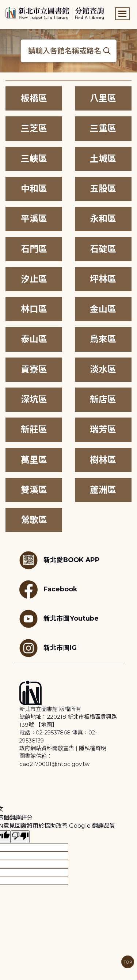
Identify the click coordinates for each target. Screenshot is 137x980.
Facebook (48, 590)
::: (3, 5)
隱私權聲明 (93, 748)
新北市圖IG (48, 648)
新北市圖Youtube (59, 619)
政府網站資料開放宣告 (47, 748)
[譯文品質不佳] (20, 837)
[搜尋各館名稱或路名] (68, 51)
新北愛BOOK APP (60, 560)
